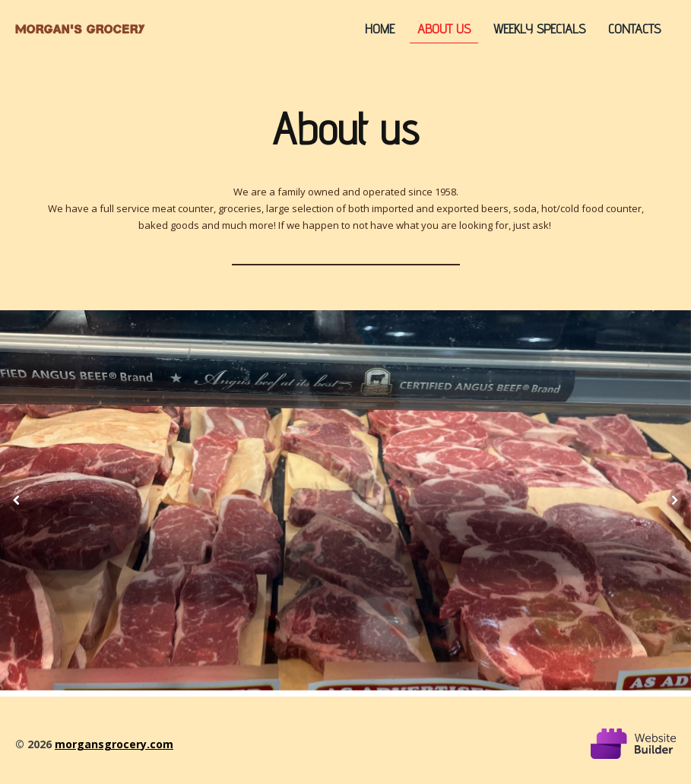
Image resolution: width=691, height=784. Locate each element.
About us (444, 29)
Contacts (634, 29)
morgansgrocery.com (114, 744)
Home (380, 29)
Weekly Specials (539, 29)
